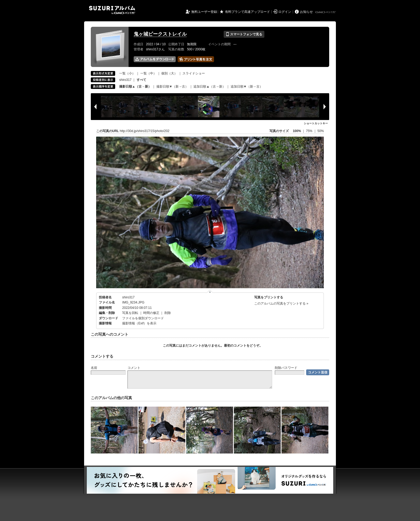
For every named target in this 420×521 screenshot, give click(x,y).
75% (310, 131)
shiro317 (125, 80)
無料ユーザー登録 (204, 12)
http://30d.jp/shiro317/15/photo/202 (145, 131)
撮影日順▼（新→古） (172, 87)
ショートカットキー (316, 123)
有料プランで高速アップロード (247, 12)
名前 (94, 368)
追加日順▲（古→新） (209, 87)
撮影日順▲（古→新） (135, 87)
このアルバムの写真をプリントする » (281, 303)
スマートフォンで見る (244, 34)
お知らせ (306, 12)
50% (321, 131)
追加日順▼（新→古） (247, 87)
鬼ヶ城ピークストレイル (160, 34)
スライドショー (194, 73)
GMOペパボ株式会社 (326, 12)
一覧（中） (148, 73)
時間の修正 (151, 313)
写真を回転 (130, 313)
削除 (168, 313)
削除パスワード (286, 368)
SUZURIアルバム (112, 10)
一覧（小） (127, 73)
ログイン (285, 12)
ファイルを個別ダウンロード (143, 318)
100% (297, 131)
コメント (134, 368)
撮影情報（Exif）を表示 (139, 323)
